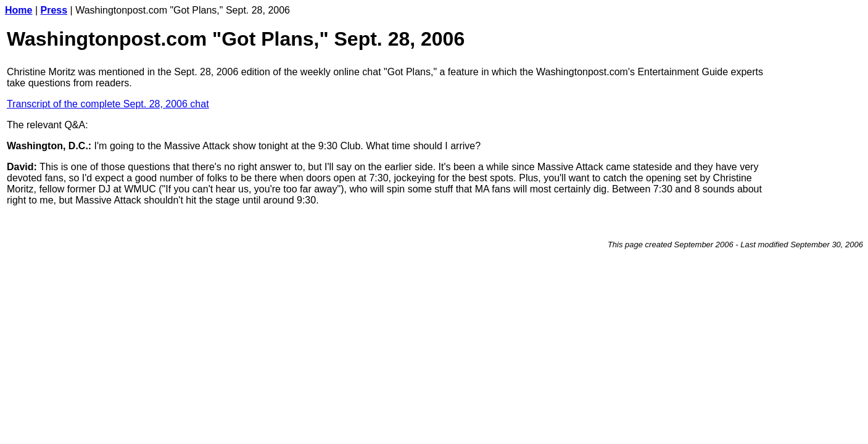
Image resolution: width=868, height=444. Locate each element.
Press (54, 10)
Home (19, 10)
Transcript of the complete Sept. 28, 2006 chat (108, 104)
